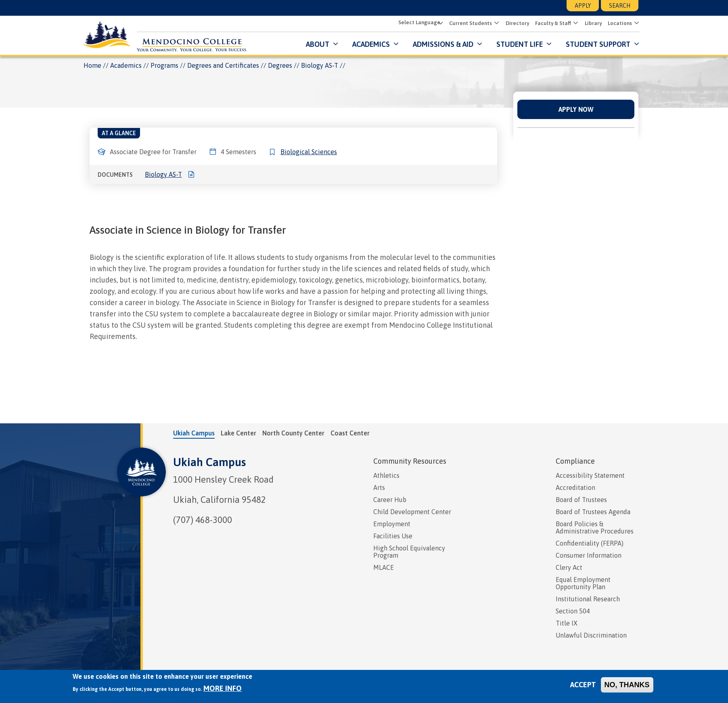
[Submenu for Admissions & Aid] (478, 44)
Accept (583, 685)
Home (92, 65)
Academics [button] (370, 44)
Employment (392, 524)
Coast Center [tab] (350, 433)
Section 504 (573, 611)
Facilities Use (393, 536)
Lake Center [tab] (238, 433)
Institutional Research (588, 599)
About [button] (316, 44)
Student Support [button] (598, 44)
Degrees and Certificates (223, 65)
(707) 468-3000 (203, 520)
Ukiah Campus (209, 462)
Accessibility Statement (590, 475)
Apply (583, 6)
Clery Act (569, 567)
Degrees (280, 65)
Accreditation (575, 487)
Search (620, 6)
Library (592, 24)
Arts (379, 487)
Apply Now (576, 109)
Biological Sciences (309, 152)
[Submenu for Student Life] (547, 44)
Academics (126, 65)
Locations (619, 24)
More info (223, 688)
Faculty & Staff (552, 24)
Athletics (386, 475)
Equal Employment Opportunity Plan (583, 583)
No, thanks (627, 685)
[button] (495, 23)
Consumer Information (589, 555)
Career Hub (390, 500)
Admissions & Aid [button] (442, 44)
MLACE (384, 567)
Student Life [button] (518, 44)
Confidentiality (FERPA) (590, 543)
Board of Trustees (581, 500)
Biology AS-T (163, 174)
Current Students (469, 24)
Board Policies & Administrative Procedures (595, 527)
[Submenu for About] (334, 44)
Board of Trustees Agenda (593, 512)
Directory (516, 24)
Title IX (567, 623)
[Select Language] (418, 23)
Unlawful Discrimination (591, 635)
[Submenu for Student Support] (635, 44)
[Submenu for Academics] (394, 44)
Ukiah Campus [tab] (194, 433)
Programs (164, 65)
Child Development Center (412, 512)
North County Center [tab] (293, 433)
